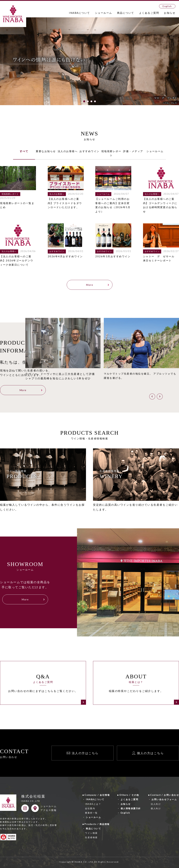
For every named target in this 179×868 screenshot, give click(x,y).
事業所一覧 (91, 812)
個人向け (156, 808)
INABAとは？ (93, 803)
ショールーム (104, 13)
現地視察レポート (111, 153)
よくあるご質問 (149, 13)
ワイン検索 (91, 832)
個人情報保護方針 (131, 808)
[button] (84, 101)
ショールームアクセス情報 (48, 808)
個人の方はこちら (150, 753)
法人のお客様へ (68, 151)
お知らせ (170, 13)
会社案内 (90, 808)
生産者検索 (91, 837)
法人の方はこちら (85, 753)
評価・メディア (133, 151)
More (90, 285)
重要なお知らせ (46, 151)
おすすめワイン (90, 151)
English (167, 6)
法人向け (156, 803)
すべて (24, 151)
